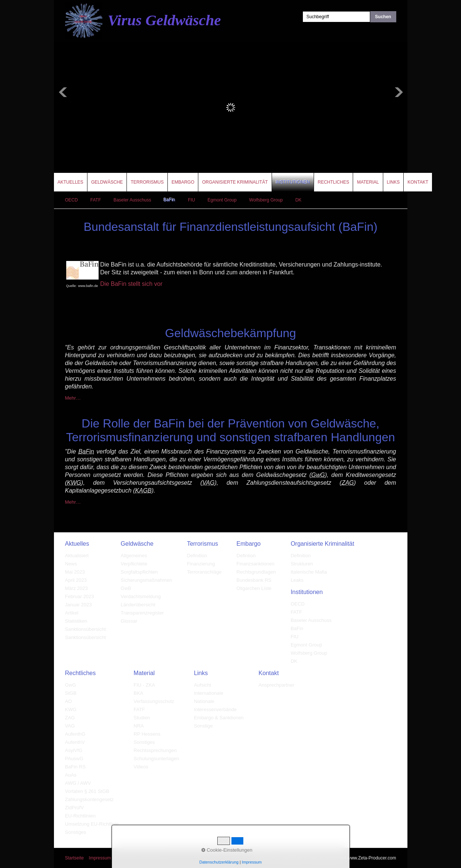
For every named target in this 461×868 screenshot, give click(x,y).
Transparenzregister (142, 613)
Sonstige (203, 726)
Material (368, 182)
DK (299, 200)
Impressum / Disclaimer (112, 858)
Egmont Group (222, 200)
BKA (138, 693)
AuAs (71, 775)
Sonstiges (76, 832)
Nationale (204, 701)
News (71, 564)
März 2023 (76, 588)
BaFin (169, 200)
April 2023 (76, 580)
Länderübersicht (138, 605)
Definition (197, 556)
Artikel (72, 613)
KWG (71, 709)
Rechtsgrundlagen (256, 572)
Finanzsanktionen (256, 564)
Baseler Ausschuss (132, 200)
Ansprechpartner (276, 685)
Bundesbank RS (254, 580)
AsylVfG (74, 750)
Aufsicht (202, 685)
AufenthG (75, 734)
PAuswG (74, 759)
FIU (191, 200)
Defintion (246, 556)
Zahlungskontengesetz (89, 799)
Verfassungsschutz (154, 701)
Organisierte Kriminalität (235, 182)
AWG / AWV (78, 783)
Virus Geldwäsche (164, 20)
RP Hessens (147, 734)
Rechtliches (334, 182)
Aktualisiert (77, 556)
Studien (142, 718)
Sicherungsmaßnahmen (146, 580)
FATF (96, 200)
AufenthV (75, 742)
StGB (71, 693)
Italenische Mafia (309, 572)
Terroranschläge (204, 572)
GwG (71, 685)
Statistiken (76, 621)
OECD (72, 200)
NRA (139, 726)
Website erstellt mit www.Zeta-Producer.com (352, 858)
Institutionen (293, 182)
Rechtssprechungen (155, 750)
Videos (141, 767)
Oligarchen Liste (254, 588)
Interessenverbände (215, 709)
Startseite (75, 858)
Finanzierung (201, 564)
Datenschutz (153, 858)
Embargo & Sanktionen (219, 718)
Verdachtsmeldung (141, 596)
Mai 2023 (75, 572)
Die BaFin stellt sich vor (131, 284)
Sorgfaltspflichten (139, 572)
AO (69, 701)
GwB (126, 588)
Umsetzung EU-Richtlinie (92, 824)
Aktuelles (71, 182)
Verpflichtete (134, 564)
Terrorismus (147, 182)
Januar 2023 (79, 605)
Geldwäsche (107, 182)
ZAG (70, 718)
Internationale (209, 693)
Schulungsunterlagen (156, 759)
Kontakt (418, 182)
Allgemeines (134, 556)
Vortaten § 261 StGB (87, 791)
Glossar (129, 621)
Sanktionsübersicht (86, 629)
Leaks (297, 580)
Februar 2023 (80, 596)
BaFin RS (76, 767)
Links (393, 182)
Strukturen (302, 564)
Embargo (183, 182)
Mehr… (73, 398)
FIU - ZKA (144, 685)
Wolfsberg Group (266, 200)
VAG (70, 726)
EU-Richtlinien (80, 816)
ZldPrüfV (75, 808)
